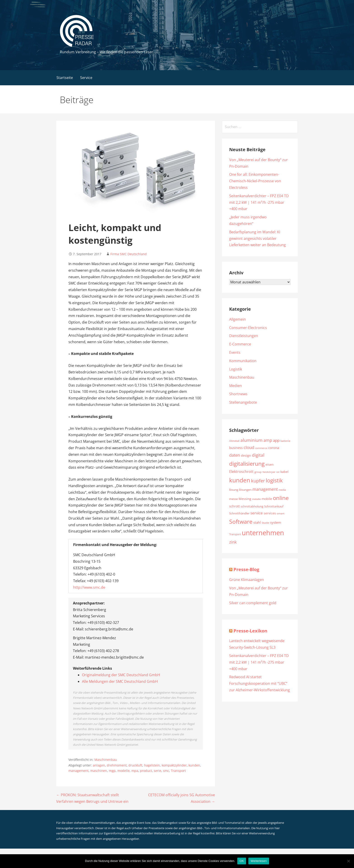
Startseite (65, 78)
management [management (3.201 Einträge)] (265, 489)
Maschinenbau (106, 760)
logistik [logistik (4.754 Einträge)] (274, 480)
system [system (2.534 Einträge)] (276, 522)
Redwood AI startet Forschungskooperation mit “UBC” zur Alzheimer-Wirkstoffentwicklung (260, 683)
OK (242, 861)
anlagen (99, 765)
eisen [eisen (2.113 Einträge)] (270, 465)
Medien (235, 386)
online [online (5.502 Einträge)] (281, 498)
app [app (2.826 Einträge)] (276, 440)
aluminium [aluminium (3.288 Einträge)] (252, 440)
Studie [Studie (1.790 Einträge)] (265, 523)
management (78, 771)
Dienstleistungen (244, 336)
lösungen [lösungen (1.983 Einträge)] (245, 490)
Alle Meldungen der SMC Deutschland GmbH (120, 681)
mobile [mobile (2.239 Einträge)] (267, 499)
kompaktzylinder (174, 765)
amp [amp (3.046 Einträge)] (268, 440)
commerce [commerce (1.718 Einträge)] (261, 448)
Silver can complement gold (253, 603)
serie (157, 771)
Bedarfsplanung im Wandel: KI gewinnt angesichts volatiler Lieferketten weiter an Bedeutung (257, 238)
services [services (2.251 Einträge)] (270, 513)
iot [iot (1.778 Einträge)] (278, 472)
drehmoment (117, 765)
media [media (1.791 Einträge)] (282, 490)
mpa (135, 771)
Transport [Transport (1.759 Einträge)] (235, 534)
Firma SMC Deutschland (129, 254)
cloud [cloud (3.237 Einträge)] (249, 447)
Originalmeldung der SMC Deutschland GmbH (121, 675)
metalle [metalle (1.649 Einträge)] (256, 499)
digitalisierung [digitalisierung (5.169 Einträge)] (247, 464)
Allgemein (238, 319)
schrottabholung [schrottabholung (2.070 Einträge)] (252, 506)
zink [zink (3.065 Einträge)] (233, 542)
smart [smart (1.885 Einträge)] (281, 513)
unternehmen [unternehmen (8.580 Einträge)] (263, 533)
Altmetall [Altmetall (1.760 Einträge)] (234, 441)
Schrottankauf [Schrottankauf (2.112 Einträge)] (274, 506)
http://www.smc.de (89, 587)
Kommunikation (243, 361)
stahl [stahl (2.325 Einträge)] (257, 522)
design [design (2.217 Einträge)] (246, 455)
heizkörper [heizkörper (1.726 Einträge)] (269, 472)
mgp (112, 771)
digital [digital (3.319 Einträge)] (258, 455)
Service (86, 78)
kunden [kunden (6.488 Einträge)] (240, 480)
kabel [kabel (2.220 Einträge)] (284, 472)
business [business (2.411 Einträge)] (236, 448)
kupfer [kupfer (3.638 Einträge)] (258, 481)
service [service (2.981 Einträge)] (257, 513)
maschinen (99, 771)
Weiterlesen (259, 861)
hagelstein (152, 765)
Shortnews (238, 394)
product (146, 771)
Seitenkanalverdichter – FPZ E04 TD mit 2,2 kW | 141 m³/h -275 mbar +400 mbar (259, 202)
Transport (178, 771)
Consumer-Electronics (248, 328)
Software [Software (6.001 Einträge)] (241, 521)
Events (235, 352)
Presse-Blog (246, 569)
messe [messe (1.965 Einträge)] (233, 499)
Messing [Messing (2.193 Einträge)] (245, 499)
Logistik (236, 369)
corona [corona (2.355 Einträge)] (274, 448)
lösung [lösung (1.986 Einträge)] (234, 490)
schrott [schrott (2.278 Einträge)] (234, 506)
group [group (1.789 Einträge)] (258, 472)
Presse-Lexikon (250, 631)
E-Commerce (240, 344)
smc (166, 771)
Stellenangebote (243, 402)
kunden (194, 765)
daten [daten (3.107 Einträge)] (235, 455)
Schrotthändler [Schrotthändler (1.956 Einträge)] (239, 513)
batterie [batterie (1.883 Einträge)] (285, 441)
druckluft (135, 765)
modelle (123, 771)
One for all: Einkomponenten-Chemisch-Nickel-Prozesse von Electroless (255, 181)
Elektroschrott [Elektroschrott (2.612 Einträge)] (241, 472)
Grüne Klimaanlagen (247, 580)
